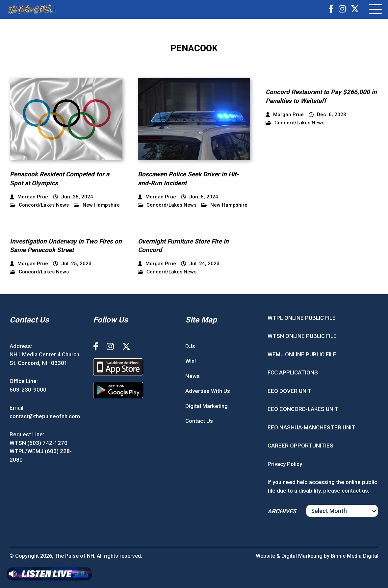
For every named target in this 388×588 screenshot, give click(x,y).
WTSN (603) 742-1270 (39, 443)
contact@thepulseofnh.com (45, 416)
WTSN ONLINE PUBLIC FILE (302, 336)
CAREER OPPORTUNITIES (300, 446)
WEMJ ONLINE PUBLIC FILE (302, 354)
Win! (191, 361)
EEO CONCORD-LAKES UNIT (303, 409)
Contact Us (199, 421)
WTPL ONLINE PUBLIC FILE (302, 318)
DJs (190, 346)
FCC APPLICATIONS (293, 372)
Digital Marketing (207, 406)
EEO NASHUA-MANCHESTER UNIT (311, 427)
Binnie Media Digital (355, 556)
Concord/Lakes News (39, 205)
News (193, 376)
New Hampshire (97, 205)
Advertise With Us (208, 391)
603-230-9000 (28, 390)
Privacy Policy (285, 464)
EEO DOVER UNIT (290, 391)
